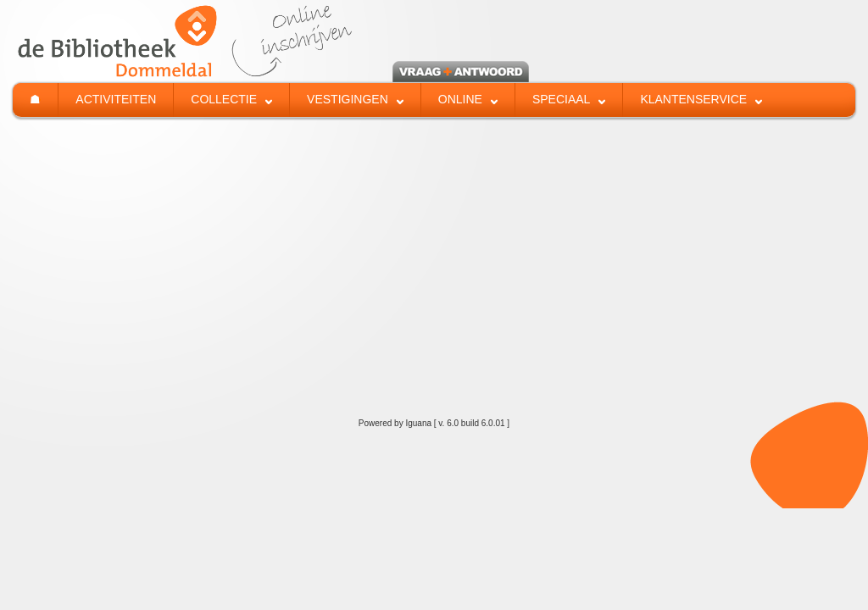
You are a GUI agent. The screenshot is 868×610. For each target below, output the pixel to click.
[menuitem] (35, 100)
